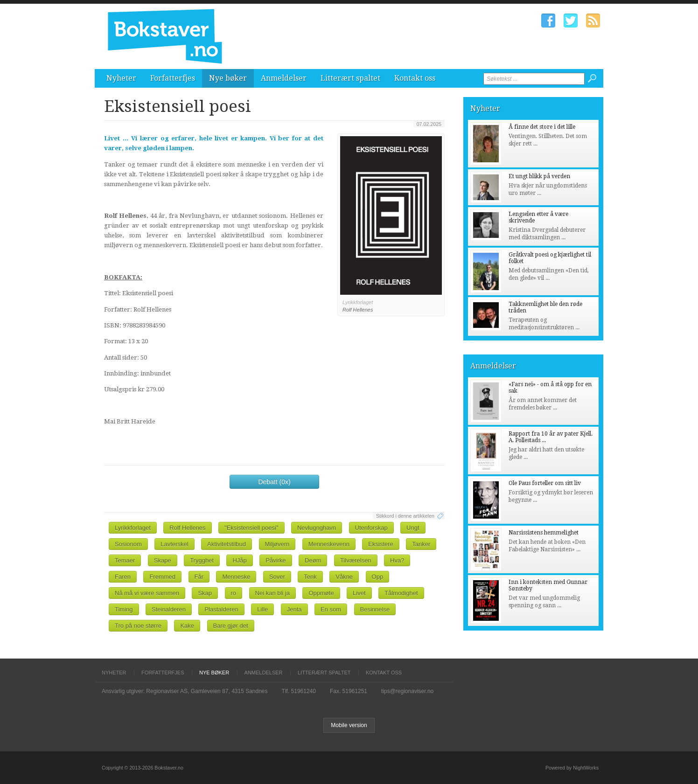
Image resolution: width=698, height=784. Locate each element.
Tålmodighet (401, 593)
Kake (187, 626)
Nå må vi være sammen (147, 593)
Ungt (413, 528)
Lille (262, 609)
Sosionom (128, 544)
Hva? (397, 560)
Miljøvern (277, 544)
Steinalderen (169, 609)
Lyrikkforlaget (133, 528)
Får (199, 577)
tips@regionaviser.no (407, 691)
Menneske (236, 577)
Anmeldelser (284, 78)
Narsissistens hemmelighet (544, 533)
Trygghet (202, 560)
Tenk (310, 577)
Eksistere (380, 544)
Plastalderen (221, 609)
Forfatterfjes (173, 78)
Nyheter (121, 78)
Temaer (125, 560)
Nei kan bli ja (272, 593)
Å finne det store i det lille (542, 127)
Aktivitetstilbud (227, 544)
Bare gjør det (231, 626)
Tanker (421, 544)
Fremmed (162, 577)
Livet (359, 593)
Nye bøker (228, 78)
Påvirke (276, 560)
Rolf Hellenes (187, 528)
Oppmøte (321, 593)
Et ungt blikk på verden (539, 176)
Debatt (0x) (274, 482)
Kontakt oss (415, 78)
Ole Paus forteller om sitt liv (545, 483)
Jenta (294, 609)
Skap (205, 593)
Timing (124, 609)
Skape (163, 560)
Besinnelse (375, 609)
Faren (123, 577)
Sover (277, 577)
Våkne (344, 577)
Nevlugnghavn (317, 528)
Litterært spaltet (350, 78)
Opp (378, 577)
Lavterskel (174, 544)
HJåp (239, 560)
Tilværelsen (356, 560)
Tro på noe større (138, 626)
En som (331, 609)
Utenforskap (371, 528)
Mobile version (349, 725)
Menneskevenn (329, 544)
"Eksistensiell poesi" (251, 528)
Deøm (313, 560)
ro (234, 593)
